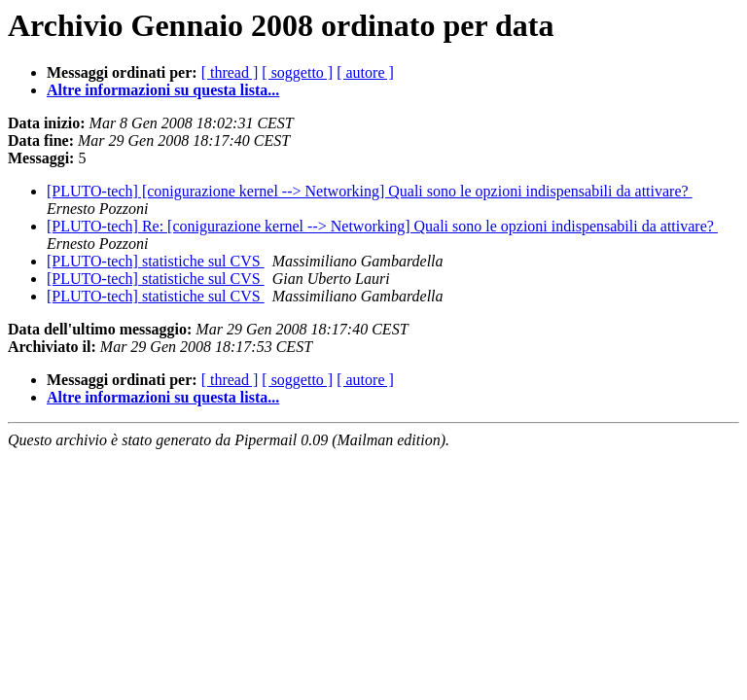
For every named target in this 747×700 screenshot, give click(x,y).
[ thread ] (230, 72)
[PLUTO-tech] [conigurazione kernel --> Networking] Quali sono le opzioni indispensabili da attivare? (370, 191)
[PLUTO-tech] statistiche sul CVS (156, 261)
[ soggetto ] (297, 72)
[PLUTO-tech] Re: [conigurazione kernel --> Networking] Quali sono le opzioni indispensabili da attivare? (382, 226)
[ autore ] (365, 72)
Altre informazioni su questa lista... (163, 90)
